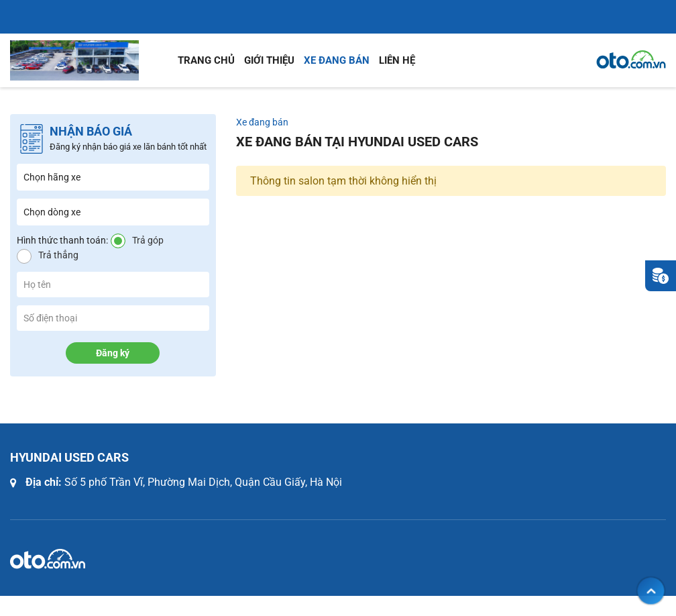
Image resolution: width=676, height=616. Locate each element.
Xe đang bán (337, 60)
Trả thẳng (58, 255)
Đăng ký (113, 353)
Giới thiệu (269, 60)
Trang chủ (206, 60)
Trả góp (148, 240)
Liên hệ (397, 60)
